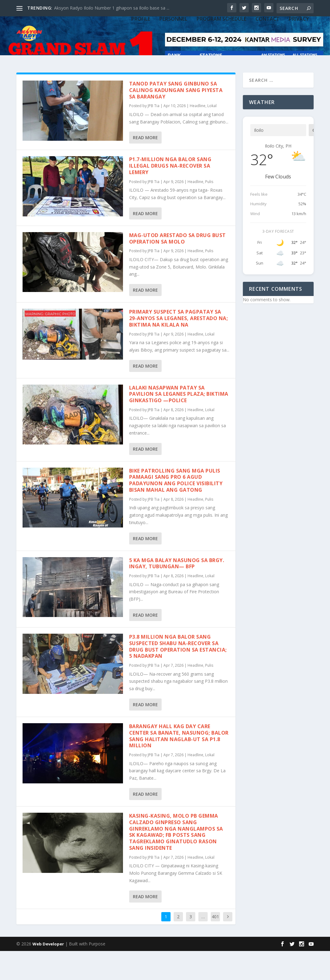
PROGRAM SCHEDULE (221, 53)
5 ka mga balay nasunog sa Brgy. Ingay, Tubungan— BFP (177, 592)
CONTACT (268, 53)
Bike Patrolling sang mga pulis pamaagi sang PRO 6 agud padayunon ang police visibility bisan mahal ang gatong (176, 509)
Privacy (299, 53)
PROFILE (141, 53)
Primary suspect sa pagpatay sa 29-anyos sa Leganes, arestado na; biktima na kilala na (179, 347)
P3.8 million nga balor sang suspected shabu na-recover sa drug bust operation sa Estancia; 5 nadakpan (178, 675)
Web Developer (48, 973)
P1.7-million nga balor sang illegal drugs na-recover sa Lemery (170, 195)
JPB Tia (154, 135)
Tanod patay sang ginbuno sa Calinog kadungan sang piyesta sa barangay (176, 119)
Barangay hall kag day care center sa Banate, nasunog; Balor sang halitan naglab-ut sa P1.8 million (179, 765)
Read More (145, 167)
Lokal (212, 135)
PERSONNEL (173, 53)
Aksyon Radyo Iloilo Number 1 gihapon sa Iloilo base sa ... (112, 8)
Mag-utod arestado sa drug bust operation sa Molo (178, 267)
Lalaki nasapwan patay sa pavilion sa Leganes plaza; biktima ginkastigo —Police (179, 423)
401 (215, 945)
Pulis (209, 211)
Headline (198, 135)
